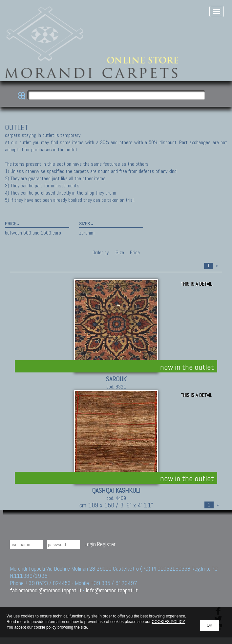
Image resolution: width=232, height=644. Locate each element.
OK (210, 625)
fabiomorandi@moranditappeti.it (46, 590)
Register (106, 544)
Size (120, 252)
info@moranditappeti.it (112, 590)
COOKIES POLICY (168, 622)
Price (134, 252)
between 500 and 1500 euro (33, 233)
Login (90, 544)
